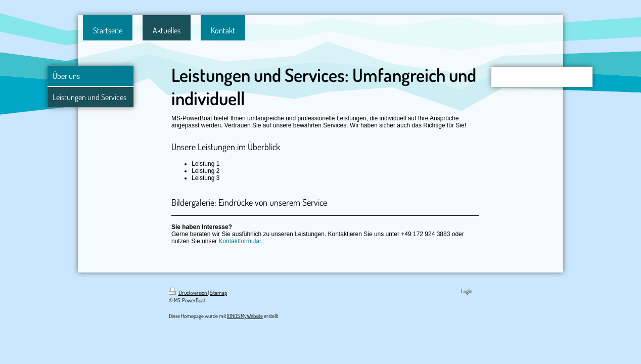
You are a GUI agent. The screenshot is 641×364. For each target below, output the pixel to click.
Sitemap (218, 293)
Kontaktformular (240, 241)
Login (467, 291)
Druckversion (188, 293)
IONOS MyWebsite (245, 316)
